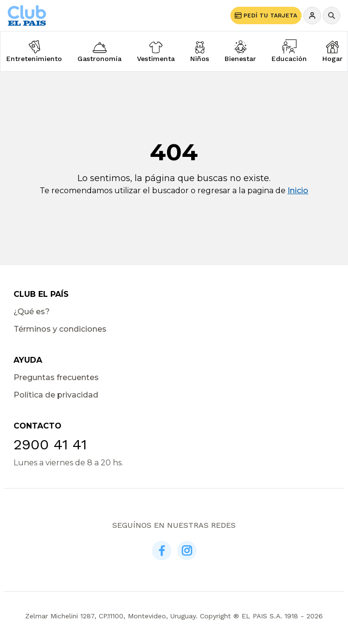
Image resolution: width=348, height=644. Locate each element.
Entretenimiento (34, 59)
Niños (200, 59)
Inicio (298, 191)
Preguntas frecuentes (56, 377)
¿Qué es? (32, 312)
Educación (289, 59)
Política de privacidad (56, 395)
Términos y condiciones (60, 329)
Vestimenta (156, 59)
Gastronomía (99, 59)
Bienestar (240, 59)
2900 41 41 (50, 444)
